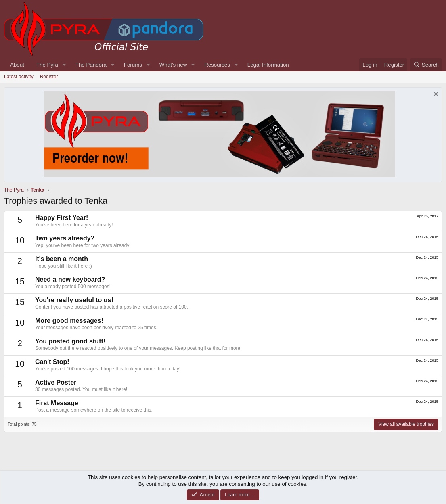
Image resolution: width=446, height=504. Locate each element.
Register (49, 77)
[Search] (426, 65)
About (17, 65)
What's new (173, 65)
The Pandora (91, 65)
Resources (217, 65)
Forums (133, 65)
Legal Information (268, 65)
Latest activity (19, 77)
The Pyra (47, 65)
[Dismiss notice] (435, 95)
